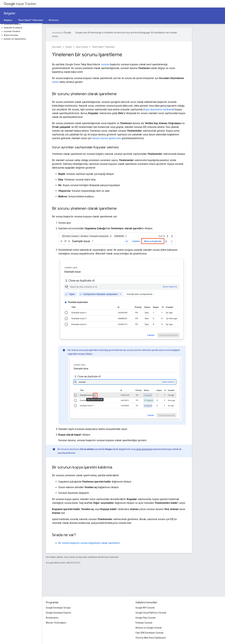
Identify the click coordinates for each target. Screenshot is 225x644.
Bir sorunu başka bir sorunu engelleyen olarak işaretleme (89, 543)
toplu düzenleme (144, 449)
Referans (54, 20)
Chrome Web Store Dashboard (150, 638)
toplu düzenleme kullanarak (159, 109)
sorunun (105, 64)
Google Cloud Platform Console (151, 613)
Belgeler (10, 13)
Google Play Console (145, 618)
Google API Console (145, 608)
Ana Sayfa (57, 47)
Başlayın (8, 20)
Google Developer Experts (58, 613)
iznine (55, 82)
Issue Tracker (20, 4)
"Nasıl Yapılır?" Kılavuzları (103, 47)
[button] (20, 24)
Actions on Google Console (149, 628)
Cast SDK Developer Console (149, 633)
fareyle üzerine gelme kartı (106, 138)
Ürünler (69, 47)
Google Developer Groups (58, 608)
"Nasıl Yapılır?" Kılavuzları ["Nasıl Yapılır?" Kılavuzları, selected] (30, 20)
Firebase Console (144, 623)
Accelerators (52, 618)
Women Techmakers (56, 623)
